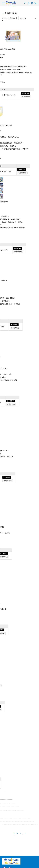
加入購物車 (25, 93)
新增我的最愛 (26, 97)
